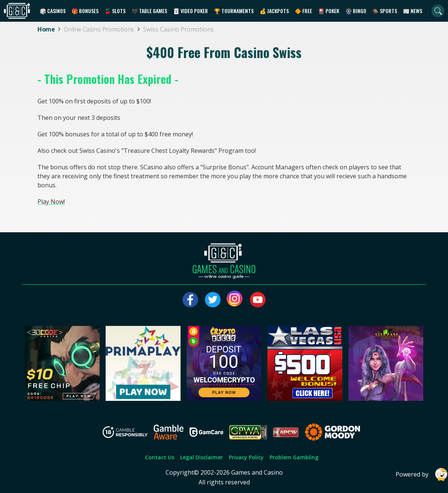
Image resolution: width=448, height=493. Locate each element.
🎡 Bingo (356, 11)
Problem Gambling (294, 457)
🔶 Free (303, 11)
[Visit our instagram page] (235, 300)
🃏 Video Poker (190, 11)
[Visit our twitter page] (213, 300)
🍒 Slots (115, 11)
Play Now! (51, 202)
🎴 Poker (329, 11)
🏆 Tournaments (234, 11)
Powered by (422, 474)
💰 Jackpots (274, 11)
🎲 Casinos (53, 11)
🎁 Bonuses (85, 11)
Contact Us (160, 457)
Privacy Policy (246, 457)
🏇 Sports (385, 11)
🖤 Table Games (149, 11)
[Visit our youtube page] (258, 300)
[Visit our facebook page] (190, 300)
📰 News (413, 11)
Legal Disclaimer (202, 457)
